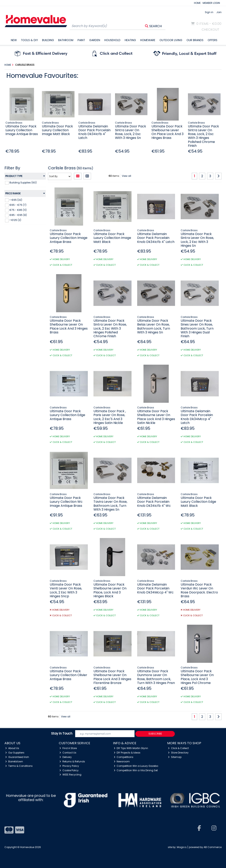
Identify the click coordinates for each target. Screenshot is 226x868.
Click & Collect (178, 748)
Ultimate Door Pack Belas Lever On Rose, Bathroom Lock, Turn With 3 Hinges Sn (154, 326)
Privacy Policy (69, 766)
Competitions (124, 757)
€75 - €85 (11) (18, 210)
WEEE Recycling (70, 775)
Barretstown (14, 761)
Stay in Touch (62, 734)
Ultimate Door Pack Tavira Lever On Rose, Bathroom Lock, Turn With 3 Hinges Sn (110, 504)
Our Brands (195, 40)
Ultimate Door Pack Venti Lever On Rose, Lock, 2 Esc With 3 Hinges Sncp (66, 590)
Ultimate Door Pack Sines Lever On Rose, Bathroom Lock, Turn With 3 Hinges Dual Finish (197, 328)
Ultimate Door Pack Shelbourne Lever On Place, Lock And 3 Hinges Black (110, 590)
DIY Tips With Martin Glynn (131, 748)
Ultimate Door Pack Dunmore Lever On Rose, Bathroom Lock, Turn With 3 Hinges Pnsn (156, 677)
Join (219, 12)
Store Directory (178, 753)
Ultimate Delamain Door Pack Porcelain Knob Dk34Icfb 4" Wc (154, 502)
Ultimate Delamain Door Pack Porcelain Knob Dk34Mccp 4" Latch (197, 417)
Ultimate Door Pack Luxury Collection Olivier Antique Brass (68, 675)
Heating (130, 40)
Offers (213, 40)
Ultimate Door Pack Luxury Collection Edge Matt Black (198, 502)
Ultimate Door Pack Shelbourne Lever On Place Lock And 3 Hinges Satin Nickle (156, 417)
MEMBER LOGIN (211, 3)
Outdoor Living (171, 40)
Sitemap (175, 757)
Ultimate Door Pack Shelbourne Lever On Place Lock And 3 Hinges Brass (167, 132)
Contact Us (68, 753)
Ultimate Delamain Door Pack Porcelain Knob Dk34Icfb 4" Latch (94, 132)
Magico (182, 847)
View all (126, 176)
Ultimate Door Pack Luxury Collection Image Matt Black (57, 130)
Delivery (66, 757)
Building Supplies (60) (23, 182)
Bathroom (66, 40)
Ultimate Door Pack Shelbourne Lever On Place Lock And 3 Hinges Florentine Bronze (112, 677)
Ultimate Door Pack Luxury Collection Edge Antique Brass (67, 415)
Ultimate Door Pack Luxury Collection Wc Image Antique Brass (66, 502)
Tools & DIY (29, 40)
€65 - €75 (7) (18, 205)
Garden (95, 40)
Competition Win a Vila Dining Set (136, 770)
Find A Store (68, 748)
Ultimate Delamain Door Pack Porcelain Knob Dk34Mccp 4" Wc (155, 588)
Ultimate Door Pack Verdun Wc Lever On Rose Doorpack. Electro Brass (199, 590)
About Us (12, 748)
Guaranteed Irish (17, 757)
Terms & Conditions (19, 766)
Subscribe (155, 734)
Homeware (148, 40)
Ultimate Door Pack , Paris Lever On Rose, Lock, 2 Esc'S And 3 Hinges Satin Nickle (110, 417)
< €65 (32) (16, 200)
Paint (81, 40)
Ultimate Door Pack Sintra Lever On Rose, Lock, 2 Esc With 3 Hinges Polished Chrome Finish (203, 136)
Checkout (210, 30)
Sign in (209, 12)
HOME (197, 3)
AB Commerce (213, 847)
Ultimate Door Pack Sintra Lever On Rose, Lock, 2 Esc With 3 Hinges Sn (131, 132)
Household (112, 40)
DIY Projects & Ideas (127, 753)
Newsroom (122, 761)
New (14, 40)
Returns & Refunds (72, 761)
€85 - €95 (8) (18, 215)
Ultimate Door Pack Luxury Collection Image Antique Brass (22, 130)
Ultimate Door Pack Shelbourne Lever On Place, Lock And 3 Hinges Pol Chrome (197, 677)
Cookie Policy (69, 770)
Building (48, 40)
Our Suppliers (15, 753)
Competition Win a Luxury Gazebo (136, 766)
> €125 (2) (15, 220)
